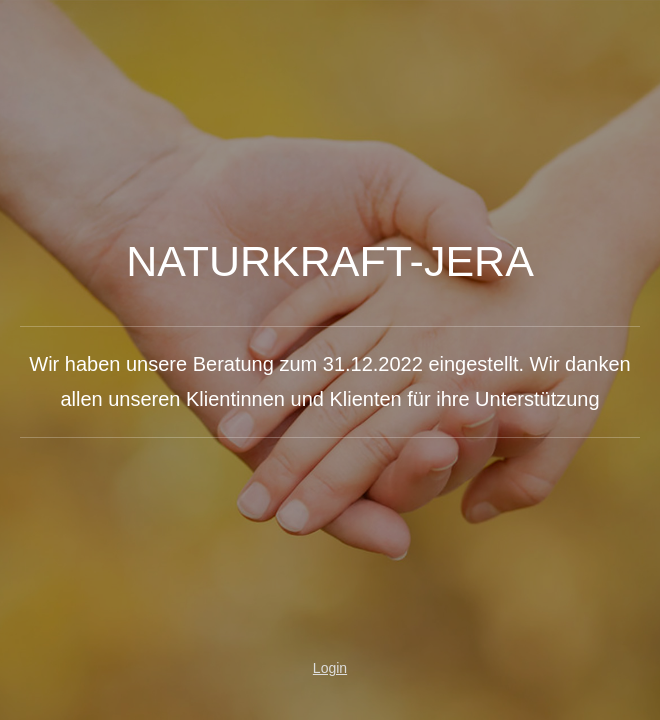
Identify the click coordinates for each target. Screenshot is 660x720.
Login (330, 668)
